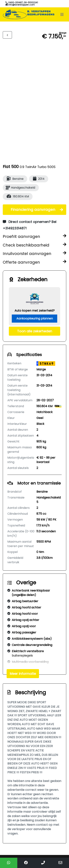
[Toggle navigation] (62, 15)
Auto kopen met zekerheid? (35, 311)
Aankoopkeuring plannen (35, 318)
